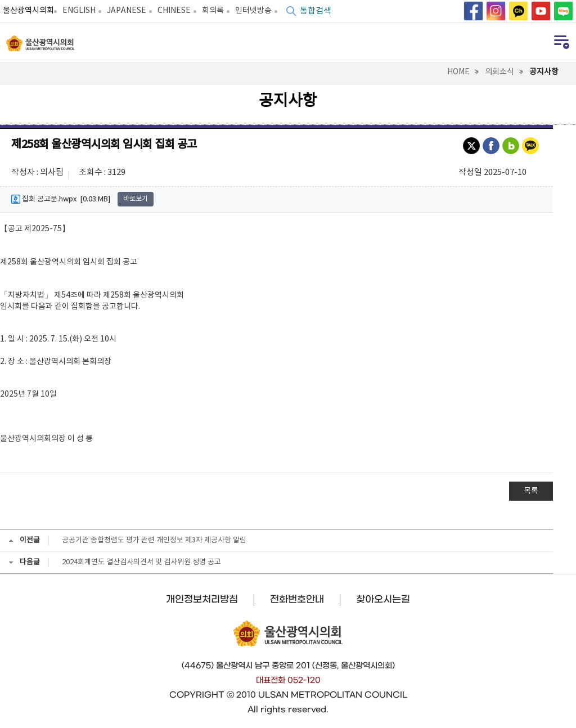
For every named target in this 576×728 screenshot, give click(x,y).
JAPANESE (127, 11)
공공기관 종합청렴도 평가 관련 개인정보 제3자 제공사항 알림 (154, 540)
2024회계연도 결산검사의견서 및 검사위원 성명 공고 (141, 562)
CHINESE (174, 11)
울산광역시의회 (28, 11)
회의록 (213, 11)
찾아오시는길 (383, 599)
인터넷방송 (253, 11)
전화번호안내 (297, 599)
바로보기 (136, 199)
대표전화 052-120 (288, 680)
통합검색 (316, 11)
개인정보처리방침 (202, 599)
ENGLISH (79, 11)
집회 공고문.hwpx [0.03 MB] (61, 199)
